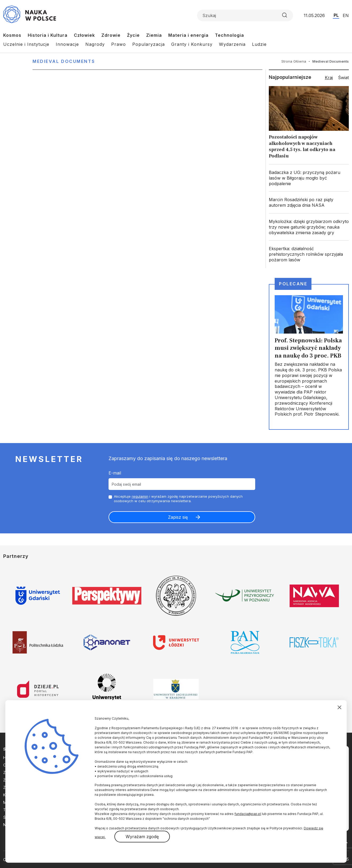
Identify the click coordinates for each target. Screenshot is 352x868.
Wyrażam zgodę (142, 837)
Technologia (229, 35)
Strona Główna (294, 61)
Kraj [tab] (329, 78)
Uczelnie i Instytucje (26, 44)
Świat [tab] (343, 78)
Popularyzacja (149, 44)
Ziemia (154, 35)
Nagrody (95, 44)
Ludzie (259, 44)
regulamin (140, 496)
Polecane (293, 284)
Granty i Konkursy (192, 44)
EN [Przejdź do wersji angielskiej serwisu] (346, 15)
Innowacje (67, 44)
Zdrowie (111, 35)
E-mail (115, 473)
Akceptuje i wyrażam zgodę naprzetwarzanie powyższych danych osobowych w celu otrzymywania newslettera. (178, 499)
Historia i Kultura (48, 35)
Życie (133, 35)
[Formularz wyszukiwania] (245, 15)
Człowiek (84, 35)
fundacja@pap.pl (248, 814)
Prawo (119, 44)
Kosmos (12, 35)
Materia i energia (188, 35)
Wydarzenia (232, 44)
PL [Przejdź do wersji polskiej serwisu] (336, 15)
